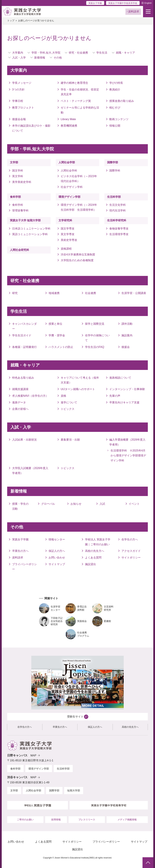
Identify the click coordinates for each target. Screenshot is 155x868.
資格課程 (66, 249)
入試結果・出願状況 (24, 440)
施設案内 (127, 335)
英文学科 (18, 176)
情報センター (57, 539)
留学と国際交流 (95, 324)
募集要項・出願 (70, 440)
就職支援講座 (20, 389)
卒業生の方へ (20, 551)
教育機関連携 (69, 126)
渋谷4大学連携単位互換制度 (78, 254)
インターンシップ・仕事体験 (127, 389)
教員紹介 (115, 89)
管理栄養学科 (20, 210)
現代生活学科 (118, 210)
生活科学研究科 (117, 220)
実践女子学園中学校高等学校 (123, 3)
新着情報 (40, 58)
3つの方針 (18, 89)
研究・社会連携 (78, 53)
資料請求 (18, 558)
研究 (15, 293)
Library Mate (68, 119)
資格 (63, 396)
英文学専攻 (68, 234)
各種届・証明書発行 (24, 347)
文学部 (14, 162)
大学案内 (18, 53)
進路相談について (120, 378)
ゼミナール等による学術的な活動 (80, 110)
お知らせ (76, 504)
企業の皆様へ (20, 409)
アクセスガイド (131, 551)
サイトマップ (57, 564)
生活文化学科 (118, 205)
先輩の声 (115, 396)
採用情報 (56, 820)
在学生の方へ (130, 539)
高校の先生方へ (95, 551)
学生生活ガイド (22, 335)
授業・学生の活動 (20, 506)
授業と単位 (55, 324)
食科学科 (18, 205)
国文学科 (18, 171)
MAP (33, 755)
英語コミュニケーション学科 (31, 234)
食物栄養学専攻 (119, 229)
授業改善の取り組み (122, 101)
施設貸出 (91, 564)
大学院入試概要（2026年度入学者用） (30, 471)
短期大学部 (74, 790)
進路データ (19, 402)
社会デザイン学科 (72, 187)
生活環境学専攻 (119, 234)
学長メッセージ (22, 83)
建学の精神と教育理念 (74, 83)
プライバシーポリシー (24, 567)
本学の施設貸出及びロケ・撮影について (31, 128)
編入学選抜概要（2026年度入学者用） (127, 442)
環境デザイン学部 (69, 197)
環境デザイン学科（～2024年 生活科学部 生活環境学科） (80, 207)
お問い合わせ (57, 558)
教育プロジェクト (23, 108)
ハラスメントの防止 (61, 347)
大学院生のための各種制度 (77, 260)
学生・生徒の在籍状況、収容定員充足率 (80, 92)
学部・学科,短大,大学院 (46, 53)
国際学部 (113, 162)
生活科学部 (114, 197)
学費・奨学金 (57, 335)
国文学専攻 (68, 229)
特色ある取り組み (23, 378)
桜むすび (115, 108)
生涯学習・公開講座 (134, 293)
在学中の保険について (97, 338)
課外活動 (127, 324)
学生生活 (102, 53)
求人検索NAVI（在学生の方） (30, 396)
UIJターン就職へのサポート (78, 389)
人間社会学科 (69, 171)
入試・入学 (19, 58)
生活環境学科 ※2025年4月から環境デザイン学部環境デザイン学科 (128, 455)
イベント (134, 504)
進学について (69, 402)
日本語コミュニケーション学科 (31, 229)
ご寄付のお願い (25, 820)
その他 (58, 58)
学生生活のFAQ (95, 347)
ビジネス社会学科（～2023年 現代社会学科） (79, 179)
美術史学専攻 (69, 240)
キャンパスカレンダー (24, 326)
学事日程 (18, 101)
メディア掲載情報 (127, 820)
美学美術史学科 (22, 182)
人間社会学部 (67, 162)
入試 (102, 504)
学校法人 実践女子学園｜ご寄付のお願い (98, 542)
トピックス (68, 409)
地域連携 (54, 293)
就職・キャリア (125, 53)
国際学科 (115, 171)
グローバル (48, 504)
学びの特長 (116, 83)
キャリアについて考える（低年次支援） (80, 380)
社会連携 (91, 293)
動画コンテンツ (119, 119)
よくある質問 (93, 558)
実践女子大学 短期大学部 (25, 220)
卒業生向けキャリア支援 (124, 402)
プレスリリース (87, 820)
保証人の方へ (57, 551)
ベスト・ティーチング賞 (76, 101)
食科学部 (15, 197)
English (148, 3)
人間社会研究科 (20, 250)
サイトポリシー (131, 558)
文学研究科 (65, 220)
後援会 (126, 347)
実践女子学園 (95, 3)
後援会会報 (19, 119)
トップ (11, 21)
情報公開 (115, 126)
